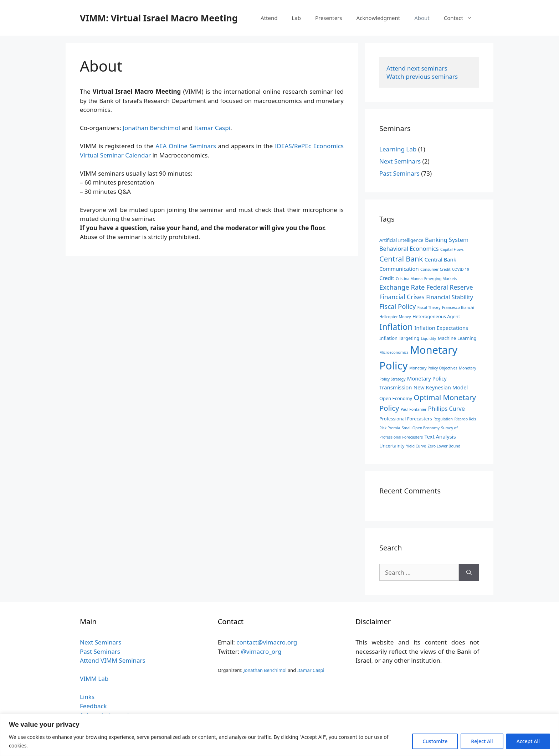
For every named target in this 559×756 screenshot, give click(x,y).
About (422, 18)
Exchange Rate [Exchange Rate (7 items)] (402, 287)
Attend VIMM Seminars (113, 660)
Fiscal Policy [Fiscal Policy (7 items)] (398, 306)
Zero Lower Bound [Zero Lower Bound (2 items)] (444, 446)
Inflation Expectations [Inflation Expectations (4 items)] (441, 328)
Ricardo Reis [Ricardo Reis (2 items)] (465, 419)
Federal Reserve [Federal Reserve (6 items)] (450, 287)
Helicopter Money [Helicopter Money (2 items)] (395, 317)
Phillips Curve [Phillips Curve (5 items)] (447, 409)
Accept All (528, 741)
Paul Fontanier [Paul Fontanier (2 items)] (414, 409)
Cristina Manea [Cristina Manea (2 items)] (409, 279)
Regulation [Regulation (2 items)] (443, 419)
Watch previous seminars (422, 76)
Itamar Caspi (212, 128)
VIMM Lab (94, 679)
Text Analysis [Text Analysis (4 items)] (440, 436)
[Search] (469, 573)
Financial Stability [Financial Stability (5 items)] (450, 297)
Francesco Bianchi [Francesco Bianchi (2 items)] (458, 307)
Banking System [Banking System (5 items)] (447, 240)
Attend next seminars (417, 68)
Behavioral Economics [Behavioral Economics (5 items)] (409, 249)
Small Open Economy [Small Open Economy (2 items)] (421, 428)
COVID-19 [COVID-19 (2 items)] (461, 269)
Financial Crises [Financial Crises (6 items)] (402, 297)
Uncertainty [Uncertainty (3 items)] (392, 446)
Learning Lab (398, 149)
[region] (279, 735)
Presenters (329, 18)
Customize (435, 741)
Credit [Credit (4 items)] (387, 278)
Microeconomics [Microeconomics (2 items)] (394, 352)
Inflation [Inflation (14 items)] (396, 327)
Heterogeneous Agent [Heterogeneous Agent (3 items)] (436, 316)
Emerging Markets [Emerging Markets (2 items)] (441, 279)
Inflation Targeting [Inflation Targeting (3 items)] (399, 338)
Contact (461, 18)
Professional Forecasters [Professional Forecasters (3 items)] (406, 419)
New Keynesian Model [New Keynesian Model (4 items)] (441, 387)
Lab (296, 18)
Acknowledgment (378, 18)
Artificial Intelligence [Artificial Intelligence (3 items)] (401, 240)
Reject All (482, 741)
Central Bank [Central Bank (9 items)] (401, 259)
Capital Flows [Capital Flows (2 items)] (452, 249)
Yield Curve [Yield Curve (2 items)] (416, 446)
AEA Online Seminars (186, 146)
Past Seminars (399, 173)
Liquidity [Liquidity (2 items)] (428, 338)
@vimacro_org (261, 651)
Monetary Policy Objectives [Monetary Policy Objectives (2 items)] (433, 368)
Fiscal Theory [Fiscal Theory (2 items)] (429, 307)
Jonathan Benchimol (151, 128)
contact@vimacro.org (267, 642)
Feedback (93, 706)
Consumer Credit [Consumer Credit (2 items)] (435, 269)
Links (87, 697)
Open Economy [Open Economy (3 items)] (396, 398)
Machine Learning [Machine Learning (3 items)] (457, 338)
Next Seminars (400, 161)
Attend (269, 18)
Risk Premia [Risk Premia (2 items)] (390, 428)
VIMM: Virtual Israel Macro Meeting (159, 18)
